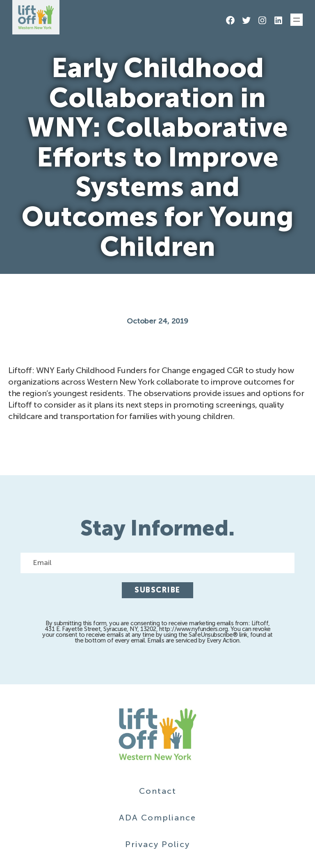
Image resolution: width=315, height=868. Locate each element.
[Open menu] (297, 20)
